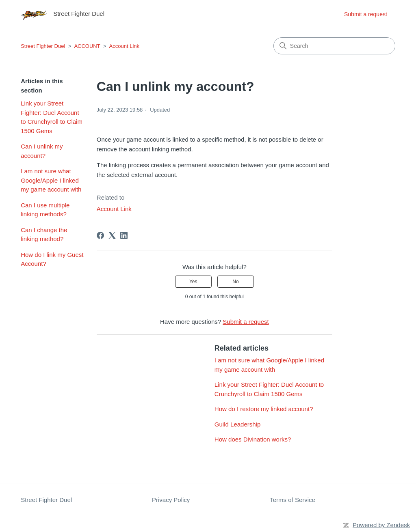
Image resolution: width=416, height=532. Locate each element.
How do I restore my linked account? (264, 409)
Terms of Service (292, 500)
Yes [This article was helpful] (193, 282)
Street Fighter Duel (43, 46)
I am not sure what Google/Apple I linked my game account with (51, 180)
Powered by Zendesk (381, 525)
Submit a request (366, 14)
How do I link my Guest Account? (52, 259)
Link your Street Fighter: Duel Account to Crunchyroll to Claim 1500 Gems (52, 117)
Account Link (124, 46)
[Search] (334, 46)
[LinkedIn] (124, 235)
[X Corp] (112, 235)
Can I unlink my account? (42, 151)
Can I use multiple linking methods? (45, 210)
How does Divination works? (253, 439)
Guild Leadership (237, 424)
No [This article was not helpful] (235, 282)
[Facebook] (100, 235)
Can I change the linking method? (44, 235)
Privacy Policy (171, 500)
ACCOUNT (87, 46)
